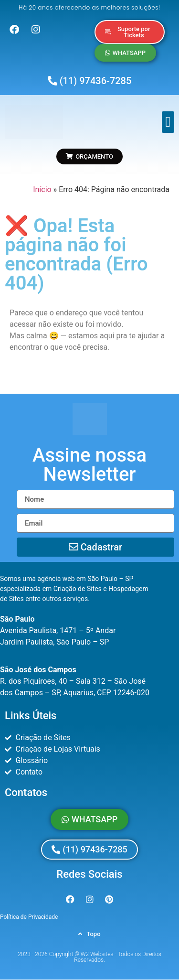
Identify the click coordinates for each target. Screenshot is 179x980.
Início (42, 189)
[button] (168, 122)
